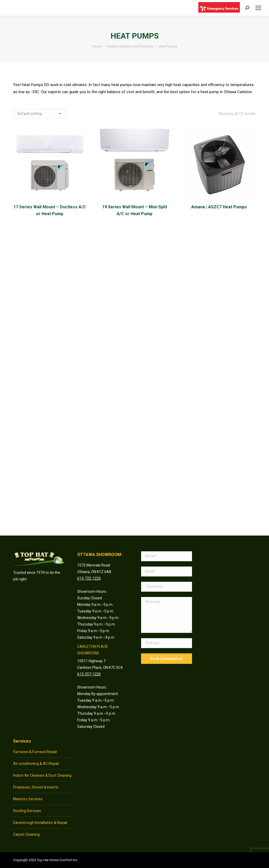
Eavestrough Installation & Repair (40, 823)
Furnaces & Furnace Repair (35, 752)
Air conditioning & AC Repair (36, 764)
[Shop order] (39, 114)
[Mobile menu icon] (258, 8)
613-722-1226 (89, 578)
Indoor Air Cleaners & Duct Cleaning (42, 775)
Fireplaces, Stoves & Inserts (36, 787)
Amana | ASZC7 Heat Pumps (219, 207)
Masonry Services (28, 799)
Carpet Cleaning (26, 834)
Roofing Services (27, 811)
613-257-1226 (89, 674)
